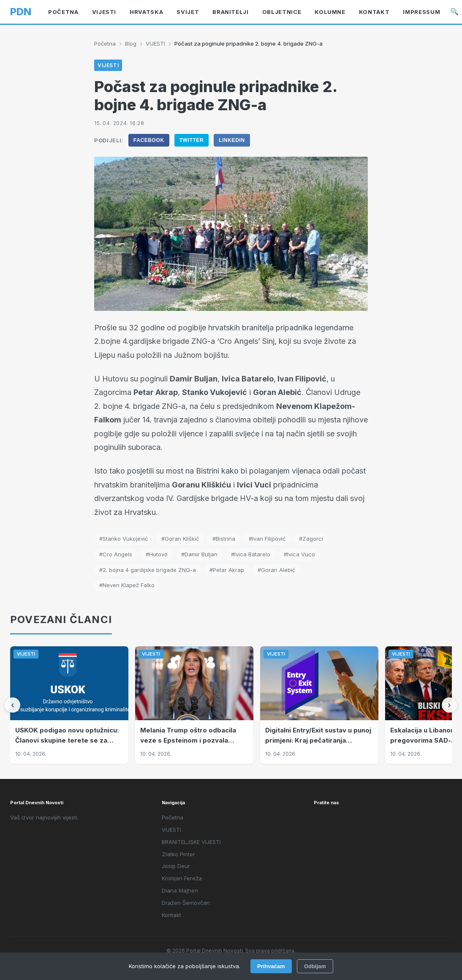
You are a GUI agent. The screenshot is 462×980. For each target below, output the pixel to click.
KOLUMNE (330, 12)
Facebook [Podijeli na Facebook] (149, 140)
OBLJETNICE (282, 12)
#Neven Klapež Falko (127, 585)
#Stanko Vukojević (124, 539)
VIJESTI (104, 12)
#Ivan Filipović (267, 539)
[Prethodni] (13, 705)
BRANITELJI (231, 12)
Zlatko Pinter (178, 854)
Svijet (188, 12)
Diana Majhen (180, 890)
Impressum (421, 12)
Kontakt (374, 12)
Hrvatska (146, 12)
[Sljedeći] (449, 705)
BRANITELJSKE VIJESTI (191, 842)
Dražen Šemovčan (186, 903)
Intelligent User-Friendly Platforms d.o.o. (250, 962)
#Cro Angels (116, 554)
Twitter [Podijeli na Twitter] (192, 140)
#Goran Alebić (276, 570)
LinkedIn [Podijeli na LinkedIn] (232, 140)
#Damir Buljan (199, 554)
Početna (63, 12)
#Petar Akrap (227, 570)
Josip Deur (176, 866)
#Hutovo (157, 554)
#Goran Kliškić (180, 539)
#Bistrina (224, 539)
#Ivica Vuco (299, 554)
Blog (131, 44)
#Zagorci (311, 539)
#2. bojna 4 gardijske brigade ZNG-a (148, 570)
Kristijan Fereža (182, 878)
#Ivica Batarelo (251, 554)
